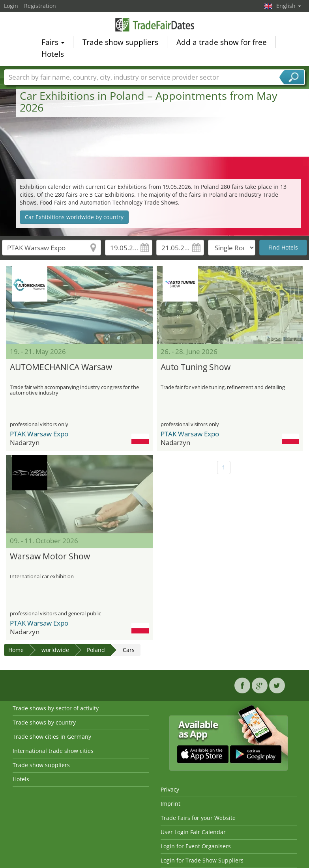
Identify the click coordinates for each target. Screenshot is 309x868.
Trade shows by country (44, 722)
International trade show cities (53, 751)
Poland (96, 650)
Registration (40, 6)
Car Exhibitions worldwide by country (74, 217)
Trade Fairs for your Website (198, 818)
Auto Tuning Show (196, 367)
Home (16, 650)
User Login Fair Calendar (193, 832)
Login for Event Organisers (196, 846)
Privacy (170, 789)
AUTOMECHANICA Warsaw (61, 367)
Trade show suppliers (120, 43)
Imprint (170, 804)
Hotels (53, 55)
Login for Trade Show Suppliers (202, 860)
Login (11, 6)
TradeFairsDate (155, 26)
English (289, 6)
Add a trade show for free (222, 43)
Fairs (53, 43)
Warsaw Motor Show (50, 556)
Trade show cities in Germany (52, 737)
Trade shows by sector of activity (56, 708)
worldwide (55, 650)
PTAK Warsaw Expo (39, 434)
